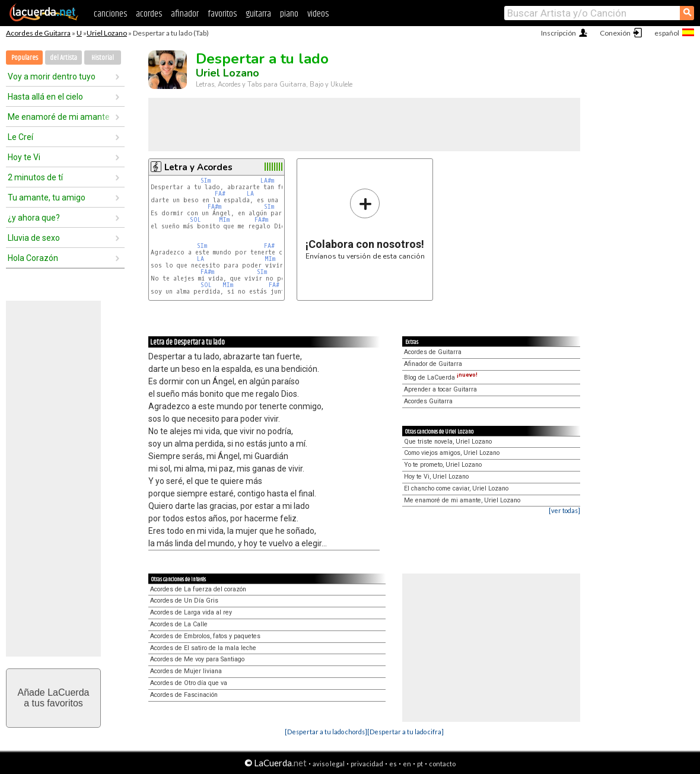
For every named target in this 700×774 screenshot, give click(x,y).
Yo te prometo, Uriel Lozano (443, 465)
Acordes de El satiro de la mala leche (203, 648)
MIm (224, 220)
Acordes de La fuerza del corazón (198, 589)
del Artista (63, 58)
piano (289, 14)
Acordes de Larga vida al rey (191, 612)
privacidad (367, 764)
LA (250, 194)
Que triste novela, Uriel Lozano (448, 442)
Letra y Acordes (198, 167)
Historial (103, 58)
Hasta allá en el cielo (45, 97)
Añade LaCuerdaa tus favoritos (54, 698)
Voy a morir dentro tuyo (52, 77)
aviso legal (329, 764)
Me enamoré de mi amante (59, 117)
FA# (220, 194)
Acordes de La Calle (179, 624)
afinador (185, 14)
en (407, 764)
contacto (442, 764)
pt (420, 764)
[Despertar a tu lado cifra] (405, 732)
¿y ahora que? (34, 218)
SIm (206, 181)
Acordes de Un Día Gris (184, 601)
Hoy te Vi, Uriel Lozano (436, 477)
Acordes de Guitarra (38, 33)
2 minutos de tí (35, 177)
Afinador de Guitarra (433, 364)
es (393, 764)
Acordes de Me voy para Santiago (197, 659)
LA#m (267, 181)
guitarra (258, 14)
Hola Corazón (33, 258)
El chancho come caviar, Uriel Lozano (456, 488)
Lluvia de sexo (34, 238)
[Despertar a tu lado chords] (326, 732)
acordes (149, 14)
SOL (195, 220)
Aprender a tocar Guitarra (440, 389)
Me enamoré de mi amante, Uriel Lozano (462, 500)
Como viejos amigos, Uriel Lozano (452, 453)
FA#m (214, 207)
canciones (110, 14)
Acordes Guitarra (428, 401)
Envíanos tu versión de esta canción (365, 224)
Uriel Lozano (107, 33)
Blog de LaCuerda (441, 378)
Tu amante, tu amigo (47, 198)
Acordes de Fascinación (184, 695)
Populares (25, 58)
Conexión (615, 33)
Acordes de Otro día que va (189, 683)
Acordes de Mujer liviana (186, 671)
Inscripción (559, 33)
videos (318, 14)
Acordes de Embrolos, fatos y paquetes (205, 636)
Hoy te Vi (24, 157)
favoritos (222, 14)
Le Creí (20, 137)
